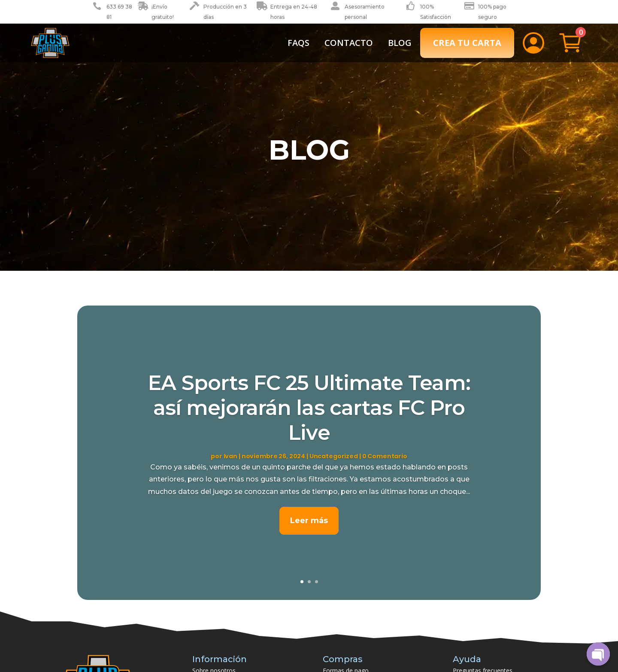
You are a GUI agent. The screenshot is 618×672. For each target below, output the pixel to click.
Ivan (230, 456)
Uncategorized (334, 456)
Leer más (309, 521)
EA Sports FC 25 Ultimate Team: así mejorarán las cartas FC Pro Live (309, 407)
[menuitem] (298, 43)
